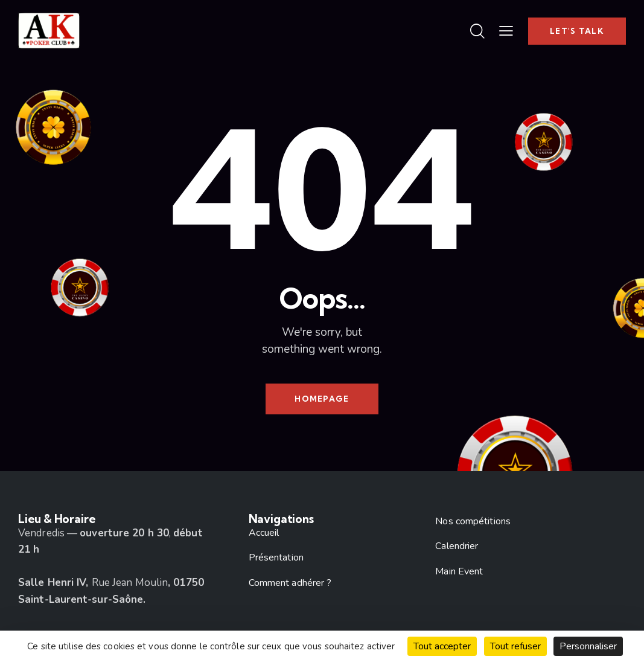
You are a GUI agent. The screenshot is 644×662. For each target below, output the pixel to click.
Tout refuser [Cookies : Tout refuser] (515, 646)
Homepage (322, 399)
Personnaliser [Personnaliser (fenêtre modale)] (588, 646)
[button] (506, 31)
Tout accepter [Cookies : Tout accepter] (442, 646)
